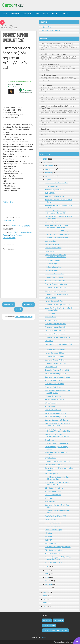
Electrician (45, 129)
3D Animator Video (52, 222)
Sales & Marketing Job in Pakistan (53, 54)
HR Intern (49, 533)
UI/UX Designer (47, 85)
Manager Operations (53, 396)
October (49, 173)
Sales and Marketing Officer (55, 373)
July (47, 567)
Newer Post (9, 304)
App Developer (51, 406)
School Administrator (53, 495)
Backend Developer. (52, 244)
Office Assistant (51, 403)
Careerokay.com (9, 220)
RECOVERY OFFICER (53, 491)
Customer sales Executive (54, 274)
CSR (42, 96)
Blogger (45, 637)
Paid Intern (49, 341)
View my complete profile (50, 30)
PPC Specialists (51, 543)
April (47, 577)
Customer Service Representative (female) (56, 139)
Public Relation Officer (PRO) (56, 516)
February (49, 584)
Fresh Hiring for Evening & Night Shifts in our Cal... (57, 478)
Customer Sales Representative (57, 238)
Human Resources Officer (55, 353)
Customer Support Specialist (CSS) (15, 38)
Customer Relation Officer (55, 350)
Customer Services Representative (58, 547)
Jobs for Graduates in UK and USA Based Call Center (58, 424)
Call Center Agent (52, 263)
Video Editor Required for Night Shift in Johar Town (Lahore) (58, 107)
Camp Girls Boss (51, 519)
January (48, 588)
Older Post (29, 304)
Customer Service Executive (55, 287)
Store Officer (50, 501)
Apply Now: (8, 202)
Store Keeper (50, 440)
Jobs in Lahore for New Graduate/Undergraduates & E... (58, 430)
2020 (45, 596)
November (49, 169)
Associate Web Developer (55, 387)
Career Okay (22, 232)
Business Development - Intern (56, 420)
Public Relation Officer (54, 380)
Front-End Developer (53, 523)
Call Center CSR (51, 367)
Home (19, 309)
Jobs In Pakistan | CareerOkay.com (55, 630)
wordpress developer (49, 75)
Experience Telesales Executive (56, 183)
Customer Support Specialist (56, 324)
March (48, 581)
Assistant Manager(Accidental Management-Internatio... (56, 226)
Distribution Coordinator (54, 464)
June (47, 570)
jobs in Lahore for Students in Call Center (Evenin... (57, 392)
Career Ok (12, 232)
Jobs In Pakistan (49, 625)
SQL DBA (49, 540)
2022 (45, 162)
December (49, 166)
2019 (45, 599)
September (49, 176)
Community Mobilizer (53, 248)
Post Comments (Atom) (24, 317)
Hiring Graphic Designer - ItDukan (53, 119)
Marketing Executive (53, 267)
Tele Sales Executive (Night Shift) (57, 370)
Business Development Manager (57, 231)
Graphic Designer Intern (50, 64)
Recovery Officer (51, 186)
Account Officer (51, 320)
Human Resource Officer (54, 301)
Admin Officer (50, 298)
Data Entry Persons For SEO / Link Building (57, 44)
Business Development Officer (56, 284)
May (47, 574)
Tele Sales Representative (54, 189)
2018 (45, 603)
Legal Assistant (51, 241)
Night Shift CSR (51, 251)
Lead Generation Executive (55, 330)
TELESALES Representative (55, 280)
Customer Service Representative (57, 304)
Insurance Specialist (52, 473)
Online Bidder (50, 193)
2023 (45, 159)
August (48, 180)
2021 (45, 592)
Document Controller (53, 410)
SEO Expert (49, 498)
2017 (45, 606)
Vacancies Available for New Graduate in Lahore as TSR (56, 212)
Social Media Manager (53, 530)
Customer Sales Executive (54, 384)
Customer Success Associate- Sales (58, 461)
